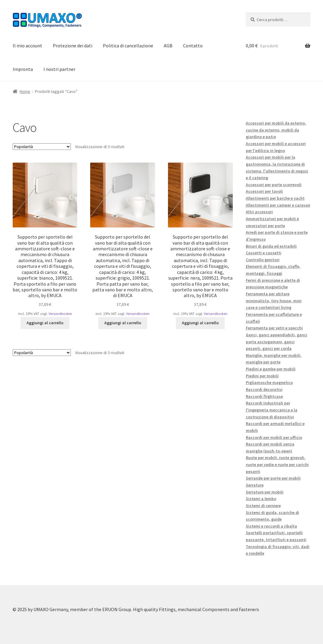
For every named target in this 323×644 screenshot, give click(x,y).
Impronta (23, 69)
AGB (168, 46)
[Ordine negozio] (42, 147)
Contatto (193, 46)
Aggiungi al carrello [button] (45, 323)
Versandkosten (60, 314)
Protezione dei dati (73, 46)
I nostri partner (59, 69)
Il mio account (27, 46)
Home (25, 91)
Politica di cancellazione (128, 46)
